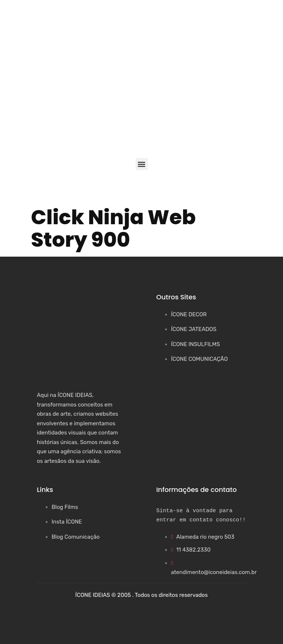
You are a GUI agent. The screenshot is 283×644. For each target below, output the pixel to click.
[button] (142, 164)
